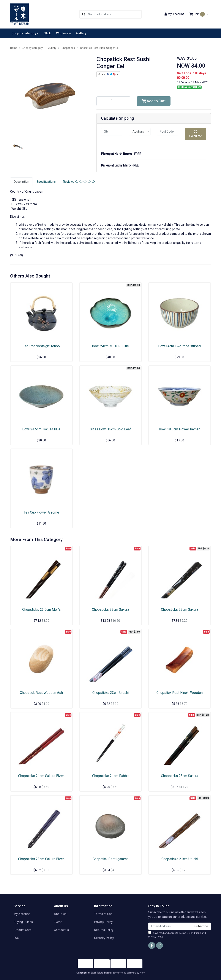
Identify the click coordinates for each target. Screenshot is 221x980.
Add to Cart (154, 101)
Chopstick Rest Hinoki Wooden (180, 693)
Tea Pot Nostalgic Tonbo (41, 346)
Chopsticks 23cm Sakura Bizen (41, 859)
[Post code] (168, 132)
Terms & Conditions (190, 933)
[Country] (140, 132)
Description (21, 182)
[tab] (21, 182)
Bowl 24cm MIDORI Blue (110, 346)
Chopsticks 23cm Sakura (110, 610)
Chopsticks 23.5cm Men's (41, 610)
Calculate (196, 134)
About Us (60, 914)
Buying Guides (23, 922)
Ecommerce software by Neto (129, 973)
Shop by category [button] (24, 33)
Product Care (23, 930)
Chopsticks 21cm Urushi (180, 859)
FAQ (16, 938)
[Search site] (84, 14)
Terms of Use (103, 914)
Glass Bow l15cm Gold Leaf (110, 429)
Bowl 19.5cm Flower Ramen (180, 429)
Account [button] (174, 14)
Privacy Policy (103, 922)
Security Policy (104, 938)
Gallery (81, 33)
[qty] (112, 132)
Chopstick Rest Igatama (110, 859)
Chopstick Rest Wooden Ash (41, 693)
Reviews (79, 182)
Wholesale (64, 33)
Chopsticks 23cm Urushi (110, 693)
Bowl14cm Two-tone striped (179, 346)
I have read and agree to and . (177, 935)
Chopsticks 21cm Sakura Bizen (41, 776)
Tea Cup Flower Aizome (41, 512)
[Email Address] (170, 926)
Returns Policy (104, 930)
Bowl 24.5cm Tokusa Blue (41, 429)
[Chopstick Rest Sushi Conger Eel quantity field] (113, 101)
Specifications (46, 182)
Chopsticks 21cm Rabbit (110, 776)
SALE (47, 33)
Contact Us (61, 930)
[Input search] (115, 14)
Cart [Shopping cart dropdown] (197, 14)
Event (58, 922)
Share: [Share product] (107, 74)
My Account (22, 914)
